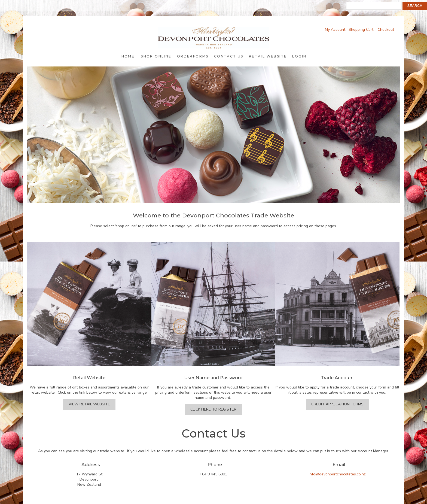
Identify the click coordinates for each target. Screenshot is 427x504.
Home (128, 56)
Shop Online (156, 56)
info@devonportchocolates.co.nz (337, 474)
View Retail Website (89, 404)
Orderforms (193, 56)
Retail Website (268, 56)
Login (299, 56)
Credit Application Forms (337, 404)
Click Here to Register (213, 409)
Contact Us (229, 56)
